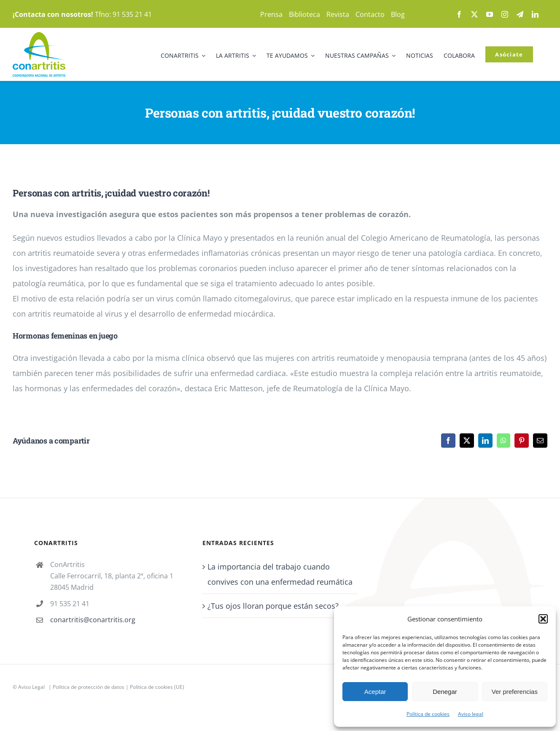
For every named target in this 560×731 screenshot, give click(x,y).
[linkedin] (535, 14)
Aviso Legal (31, 687)
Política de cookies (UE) (157, 687)
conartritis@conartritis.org (93, 620)
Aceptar (375, 692)
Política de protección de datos (89, 687)
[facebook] (459, 14)
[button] (543, 619)
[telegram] (520, 14)
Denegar (445, 692)
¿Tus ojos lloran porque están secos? (273, 606)
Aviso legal (471, 714)
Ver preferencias (515, 692)
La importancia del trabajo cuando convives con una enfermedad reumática (280, 574)
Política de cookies (428, 714)
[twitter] (474, 14)
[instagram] (505, 14)
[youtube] (490, 14)
